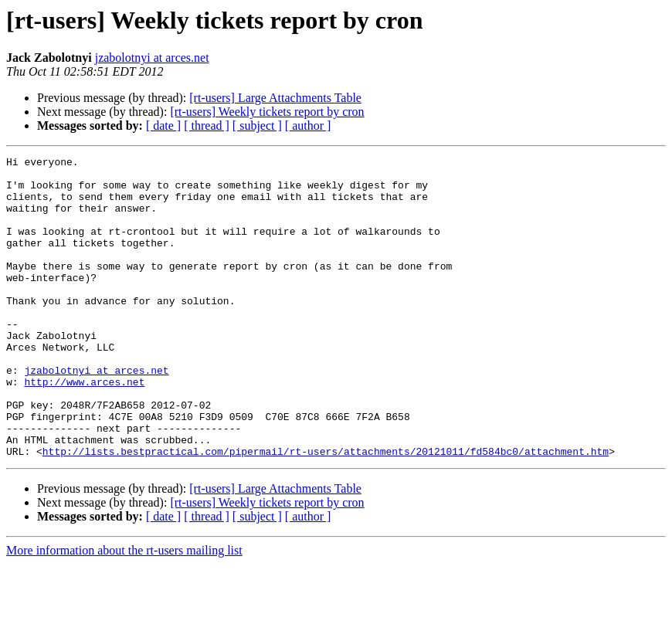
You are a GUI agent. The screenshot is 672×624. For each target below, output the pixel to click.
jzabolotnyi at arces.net (152, 58)
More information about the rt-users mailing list (124, 610)
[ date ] (163, 125)
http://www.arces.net (84, 428)
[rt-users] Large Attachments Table (275, 98)
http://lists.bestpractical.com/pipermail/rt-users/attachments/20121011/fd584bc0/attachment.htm (326, 511)
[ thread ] (207, 125)
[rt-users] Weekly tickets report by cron (267, 112)
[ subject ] (257, 125)
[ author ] (308, 125)
